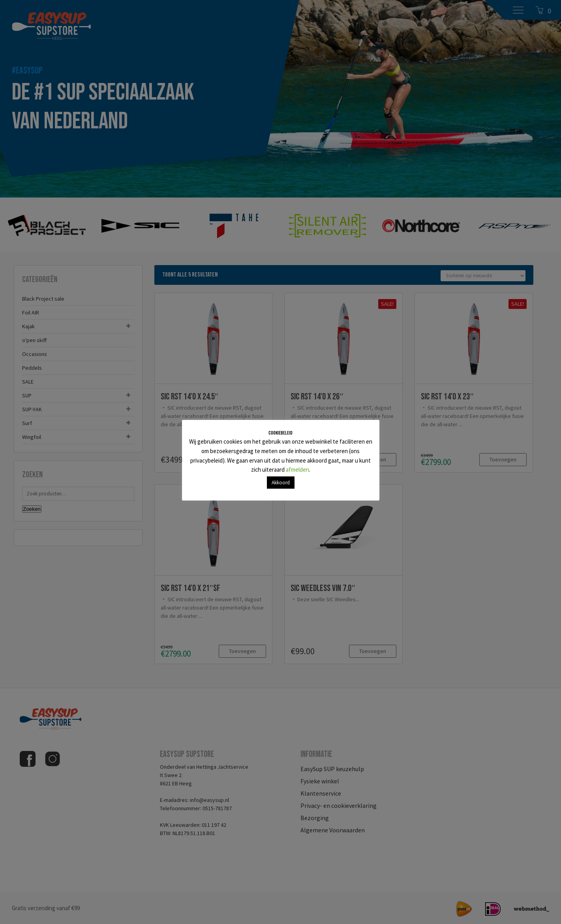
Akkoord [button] (281, 483)
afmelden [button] (297, 470)
